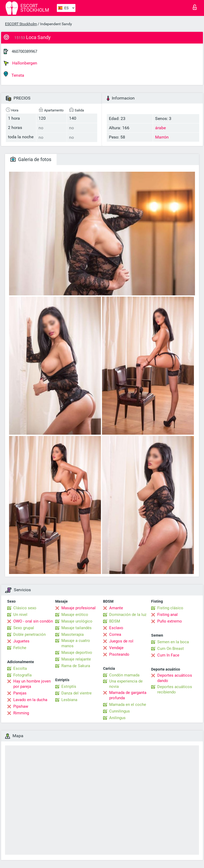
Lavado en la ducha (30, 700)
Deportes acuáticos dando (175, 678)
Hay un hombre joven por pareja (32, 684)
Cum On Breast (171, 649)
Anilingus (117, 718)
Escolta (20, 668)
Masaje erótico (75, 615)
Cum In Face (168, 655)
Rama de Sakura (76, 666)
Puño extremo (170, 621)
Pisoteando (119, 654)
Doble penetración (29, 634)
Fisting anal (167, 615)
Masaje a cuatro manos (76, 643)
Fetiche (20, 648)
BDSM (115, 621)
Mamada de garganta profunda (128, 695)
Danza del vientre (76, 693)
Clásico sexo (25, 608)
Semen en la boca (173, 642)
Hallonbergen (20, 63)
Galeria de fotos (31, 159)
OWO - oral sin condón (33, 621)
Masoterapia (73, 634)
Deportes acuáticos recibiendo (175, 689)
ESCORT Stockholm (21, 24)
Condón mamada (124, 675)
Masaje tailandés (76, 628)
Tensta (14, 74)
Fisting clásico (170, 608)
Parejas (20, 693)
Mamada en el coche (128, 705)
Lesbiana (69, 700)
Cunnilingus (120, 711)
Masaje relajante (76, 659)
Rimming (21, 713)
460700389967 (24, 51)
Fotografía (22, 675)
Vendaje (116, 648)
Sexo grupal (24, 628)
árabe (160, 128)
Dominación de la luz (128, 615)
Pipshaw (21, 706)
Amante (116, 608)
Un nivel (20, 615)
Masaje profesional (78, 608)
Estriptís (69, 686)
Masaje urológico (77, 621)
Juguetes (21, 641)
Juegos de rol (121, 641)
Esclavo (116, 628)
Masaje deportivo (77, 653)
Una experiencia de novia (126, 684)
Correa (115, 634)
